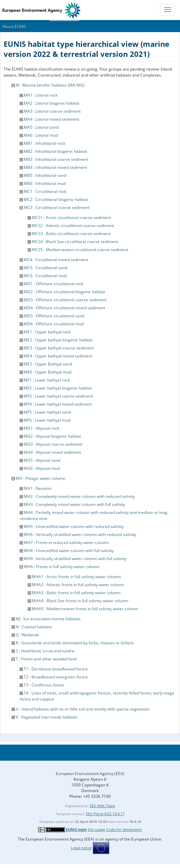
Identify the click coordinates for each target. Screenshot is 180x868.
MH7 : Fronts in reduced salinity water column (66, 542)
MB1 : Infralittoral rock (44, 143)
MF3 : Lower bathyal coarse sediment (58, 396)
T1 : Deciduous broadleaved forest (56, 669)
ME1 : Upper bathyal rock (47, 332)
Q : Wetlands (27, 635)
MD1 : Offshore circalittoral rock (54, 284)
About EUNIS (15, 27)
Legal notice (81, 848)
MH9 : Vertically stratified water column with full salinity (75, 559)
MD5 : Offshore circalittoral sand (54, 316)
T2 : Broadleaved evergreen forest (56, 677)
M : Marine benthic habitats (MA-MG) (50, 85)
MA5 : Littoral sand (41, 127)
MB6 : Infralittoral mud (45, 183)
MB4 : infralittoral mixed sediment (55, 167)
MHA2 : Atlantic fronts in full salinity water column (78, 585)
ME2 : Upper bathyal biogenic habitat (58, 340)
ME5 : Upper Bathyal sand (48, 364)
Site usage (96, 829)
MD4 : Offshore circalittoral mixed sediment (64, 308)
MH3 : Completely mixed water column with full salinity (74, 504)
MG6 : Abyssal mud (42, 468)
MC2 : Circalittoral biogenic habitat (56, 199)
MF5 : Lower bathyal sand (47, 412)
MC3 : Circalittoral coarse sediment (57, 207)
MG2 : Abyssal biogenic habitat (52, 436)
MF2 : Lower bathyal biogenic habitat (58, 388)
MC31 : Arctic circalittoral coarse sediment (71, 218)
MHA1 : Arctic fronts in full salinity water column (76, 577)
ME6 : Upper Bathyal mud (48, 372)
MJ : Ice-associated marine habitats (48, 619)
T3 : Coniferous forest (44, 685)
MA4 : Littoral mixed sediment (52, 119)
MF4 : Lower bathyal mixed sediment (58, 404)
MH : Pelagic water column (40, 478)
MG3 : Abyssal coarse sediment (53, 444)
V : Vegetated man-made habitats (47, 717)
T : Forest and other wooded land (46, 659)
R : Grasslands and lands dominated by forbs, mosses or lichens (75, 643)
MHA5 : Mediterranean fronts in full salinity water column (85, 609)
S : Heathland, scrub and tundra (45, 651)
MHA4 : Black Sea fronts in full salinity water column (80, 601)
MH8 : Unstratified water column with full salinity (69, 551)
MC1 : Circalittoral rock (45, 191)
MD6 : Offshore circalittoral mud (54, 324)
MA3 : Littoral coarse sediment (52, 111)
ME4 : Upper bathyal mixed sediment (58, 356)
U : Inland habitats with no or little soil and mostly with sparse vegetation (83, 709)
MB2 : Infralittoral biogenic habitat (55, 151)
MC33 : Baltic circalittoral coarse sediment (71, 234)
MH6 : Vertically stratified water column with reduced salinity (80, 534)
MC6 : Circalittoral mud (45, 276)
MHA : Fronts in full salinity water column (62, 567)
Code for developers (124, 829)
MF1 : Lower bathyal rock (47, 380)
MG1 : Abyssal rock (41, 428)
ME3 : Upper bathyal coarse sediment (59, 348)
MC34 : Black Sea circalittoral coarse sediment (75, 242)
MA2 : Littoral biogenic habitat (52, 103)
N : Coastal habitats (34, 627)
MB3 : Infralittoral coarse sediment (56, 159)
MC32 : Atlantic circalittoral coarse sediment (73, 226)
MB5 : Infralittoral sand (45, 175)
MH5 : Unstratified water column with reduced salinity (74, 526)
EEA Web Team (102, 806)
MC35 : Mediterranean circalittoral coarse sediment (80, 250)
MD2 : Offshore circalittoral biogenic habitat (64, 292)
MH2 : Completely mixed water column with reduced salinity (79, 496)
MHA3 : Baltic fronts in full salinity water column (76, 593)
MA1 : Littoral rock (41, 95)
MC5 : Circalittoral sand (46, 268)
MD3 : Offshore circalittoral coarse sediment (65, 300)
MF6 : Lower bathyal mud (47, 420)
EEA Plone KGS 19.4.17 (105, 814)
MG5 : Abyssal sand (42, 460)
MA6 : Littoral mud (41, 135)
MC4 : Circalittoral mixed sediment (56, 260)
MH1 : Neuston (38, 488)
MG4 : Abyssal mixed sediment (52, 452)
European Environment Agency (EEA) (90, 774)
